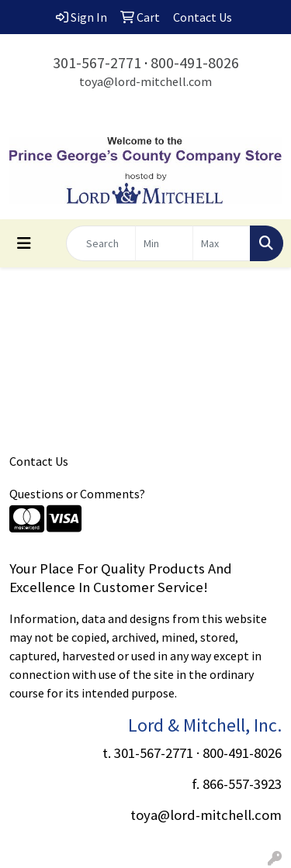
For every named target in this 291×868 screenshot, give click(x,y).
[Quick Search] (101, 243)
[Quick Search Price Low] (164, 243)
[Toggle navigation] (24, 243)
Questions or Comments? (77, 494)
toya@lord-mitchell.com (145, 81)
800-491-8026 (195, 62)
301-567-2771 (97, 62)
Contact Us (39, 461)
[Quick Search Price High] (222, 243)
